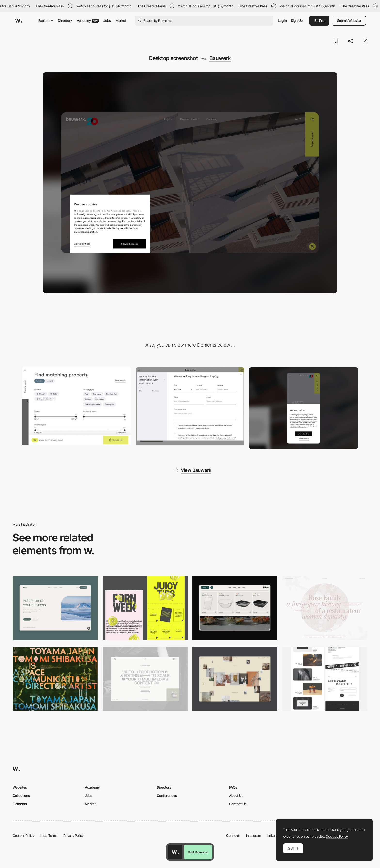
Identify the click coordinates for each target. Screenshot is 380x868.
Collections (21, 795)
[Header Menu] (235, 608)
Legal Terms (49, 835)
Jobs (107, 20)
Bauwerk (220, 58)
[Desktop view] (145, 608)
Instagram (254, 835)
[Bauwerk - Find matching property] (76, 406)
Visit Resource (198, 852)
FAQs (233, 787)
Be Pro (319, 20)
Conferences (167, 795)
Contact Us (238, 804)
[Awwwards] (19, 21)
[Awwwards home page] (175, 852)
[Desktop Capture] (55, 608)
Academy (88, 20)
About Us (236, 795)
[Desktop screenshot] (325, 608)
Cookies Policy (23, 835)
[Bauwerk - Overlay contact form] (190, 406)
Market (121, 20)
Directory (65, 20)
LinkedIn (273, 835)
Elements (20, 804)
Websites (20, 787)
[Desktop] (55, 679)
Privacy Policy (74, 835)
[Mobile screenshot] (304, 408)
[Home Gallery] (235, 679)
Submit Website (349, 20)
